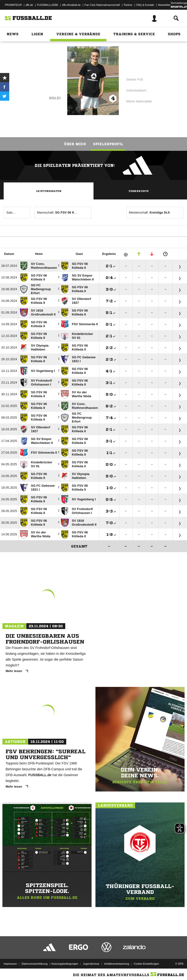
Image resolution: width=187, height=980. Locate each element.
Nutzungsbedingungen (65, 964)
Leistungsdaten (49, 191)
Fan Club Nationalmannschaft (102, 5)
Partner (128, 5)
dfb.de (29, 5)
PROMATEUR (13, 5)
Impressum (10, 964)
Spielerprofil (108, 144)
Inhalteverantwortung (117, 964)
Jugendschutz (91, 964)
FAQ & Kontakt (145, 5)
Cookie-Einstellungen (146, 964)
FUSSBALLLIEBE (48, 5)
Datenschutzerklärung (34, 964)
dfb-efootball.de (71, 5)
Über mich (75, 144)
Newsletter (164, 5)
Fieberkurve (139, 191)
